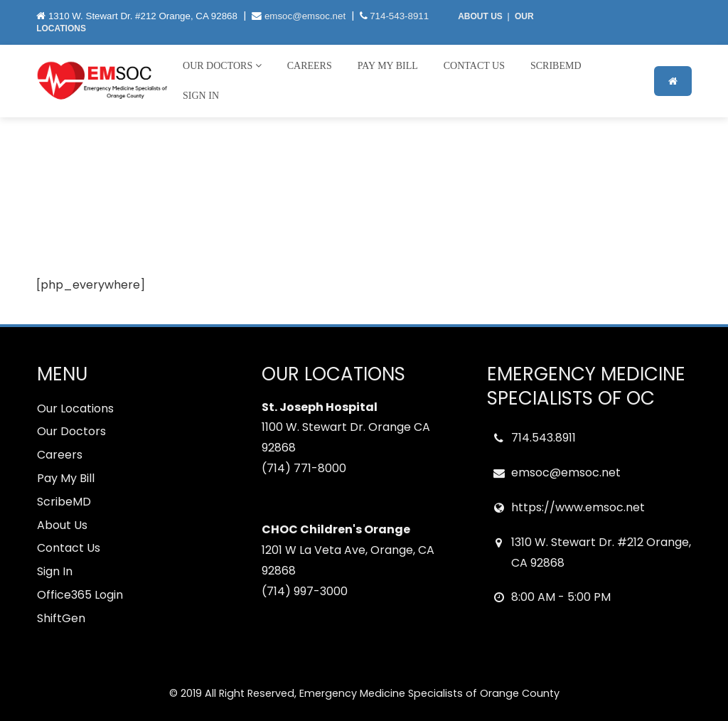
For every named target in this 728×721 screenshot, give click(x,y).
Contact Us (474, 66)
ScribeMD (556, 66)
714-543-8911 (399, 16)
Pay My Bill (388, 66)
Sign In (201, 96)
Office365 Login (80, 595)
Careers (310, 66)
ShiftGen (61, 618)
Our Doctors (222, 66)
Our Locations (75, 408)
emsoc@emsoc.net (305, 16)
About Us (62, 525)
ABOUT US (480, 16)
